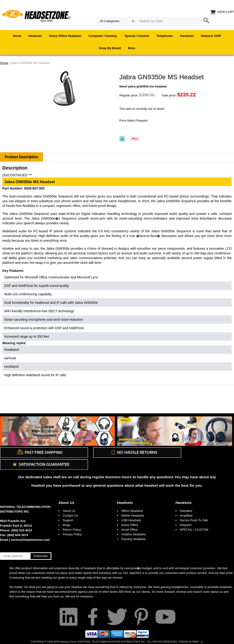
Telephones (165, 36)
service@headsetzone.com (30, 540)
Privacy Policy (72, 534)
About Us (66, 503)
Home (17, 36)
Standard (186, 511)
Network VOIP (211, 36)
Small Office (130, 530)
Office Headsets (132, 511)
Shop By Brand (110, 48)
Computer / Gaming (103, 36)
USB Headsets (131, 520)
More (132, 48)
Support (68, 520)
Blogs (67, 525)
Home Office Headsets (65, 36)
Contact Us (70, 516)
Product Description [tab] (21, 157)
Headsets (35, 36)
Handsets (187, 36)
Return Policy (72, 530)
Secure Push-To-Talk (194, 520)
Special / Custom (137, 36)
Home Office (130, 525)
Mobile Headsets (133, 516)
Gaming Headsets (134, 539)
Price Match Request (134, 121)
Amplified (186, 516)
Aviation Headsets (134, 534)
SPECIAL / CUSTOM (194, 530)
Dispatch (186, 525)
